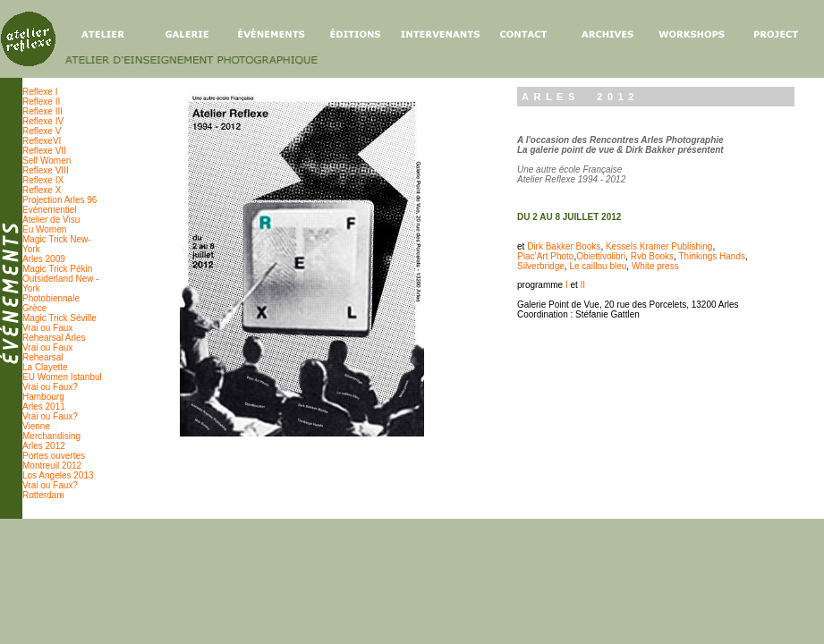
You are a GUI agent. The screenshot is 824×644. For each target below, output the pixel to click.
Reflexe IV (43, 121)
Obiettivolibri (601, 256)
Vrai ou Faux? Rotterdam (50, 490)
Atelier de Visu (51, 220)
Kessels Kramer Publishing (659, 246)
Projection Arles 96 (59, 200)
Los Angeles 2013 (58, 475)
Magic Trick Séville (59, 318)
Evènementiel (50, 210)
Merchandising (51, 436)
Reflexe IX (43, 180)
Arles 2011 (44, 407)
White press (655, 266)
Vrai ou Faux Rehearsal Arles (54, 333)
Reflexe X (42, 190)
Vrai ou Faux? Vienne (50, 421)
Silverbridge (541, 266)
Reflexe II (41, 102)
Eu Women (44, 229)
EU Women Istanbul (62, 377)
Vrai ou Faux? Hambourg (50, 392)
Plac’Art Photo (545, 256)
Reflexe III (42, 111)
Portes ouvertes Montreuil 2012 (54, 461)
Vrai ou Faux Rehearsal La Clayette (47, 357)
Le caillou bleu (598, 266)
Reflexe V (42, 131)
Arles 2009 (44, 259)
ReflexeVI (42, 141)
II (583, 285)
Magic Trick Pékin (57, 269)
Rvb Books (652, 256)
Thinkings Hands (712, 256)
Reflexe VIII (46, 170)
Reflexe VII (44, 151)
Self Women (47, 161)
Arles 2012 (44, 446)
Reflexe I (40, 92)
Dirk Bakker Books (564, 246)
